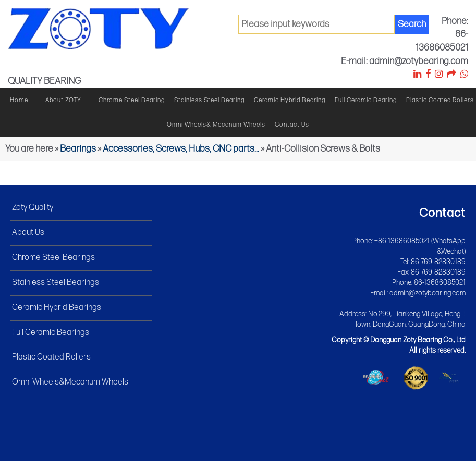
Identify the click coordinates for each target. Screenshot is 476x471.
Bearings (78, 149)
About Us (28, 233)
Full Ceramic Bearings (51, 333)
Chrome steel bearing (132, 100)
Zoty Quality (33, 208)
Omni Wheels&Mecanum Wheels (70, 382)
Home (19, 100)
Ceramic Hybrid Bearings (57, 308)
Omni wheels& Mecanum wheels (216, 125)
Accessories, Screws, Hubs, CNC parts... (181, 149)
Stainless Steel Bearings (56, 283)
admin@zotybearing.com (428, 293)
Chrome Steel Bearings (53, 258)
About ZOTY (63, 100)
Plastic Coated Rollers (440, 100)
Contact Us (292, 125)
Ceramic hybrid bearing (290, 100)
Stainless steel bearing (209, 100)
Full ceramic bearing (366, 100)
